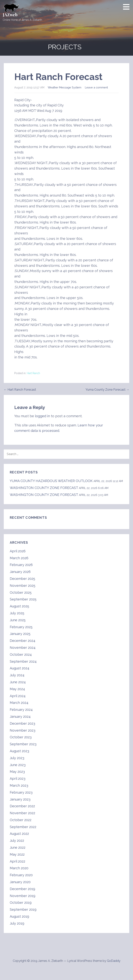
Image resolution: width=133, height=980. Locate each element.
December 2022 (22, 806)
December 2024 (23, 641)
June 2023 (18, 765)
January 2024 (20, 716)
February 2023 (21, 792)
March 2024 (19, 703)
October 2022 (21, 820)
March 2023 (19, 785)
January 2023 (20, 799)
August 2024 (20, 668)
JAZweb (10, 15)
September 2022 (23, 827)
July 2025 (17, 613)
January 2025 (20, 634)
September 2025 (23, 599)
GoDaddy (114, 961)
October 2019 (21, 903)
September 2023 (23, 744)
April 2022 (17, 861)
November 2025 (23, 586)
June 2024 (18, 682)
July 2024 (17, 675)
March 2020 (19, 868)
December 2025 (22, 579)
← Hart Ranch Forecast (20, 390)
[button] (128, 7)
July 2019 (17, 923)
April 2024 (18, 696)
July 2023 (17, 758)
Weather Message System (65, 87)
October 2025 (21, 592)
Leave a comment (96, 87)
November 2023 (23, 730)
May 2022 (17, 854)
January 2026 (20, 572)
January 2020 (20, 882)
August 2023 (19, 751)
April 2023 (18, 779)
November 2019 (23, 896)
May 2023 (17, 772)
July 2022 (17, 841)
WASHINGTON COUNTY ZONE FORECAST (44, 488)
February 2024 (21, 710)
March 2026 (19, 558)
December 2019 (22, 889)
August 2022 (19, 834)
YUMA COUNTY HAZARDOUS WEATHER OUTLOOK (51, 481)
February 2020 (21, 875)
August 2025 (19, 606)
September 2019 (23, 909)
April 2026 (18, 551)
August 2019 (19, 916)
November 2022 (22, 813)
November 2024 (23, 648)
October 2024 (21, 654)
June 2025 (18, 620)
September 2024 (23, 661)
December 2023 (22, 723)
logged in (42, 416)
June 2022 (18, 847)
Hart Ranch (33, 373)
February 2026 (21, 565)
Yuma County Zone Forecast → (107, 390)
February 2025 (21, 627)
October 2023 (21, 737)
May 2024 (17, 689)
